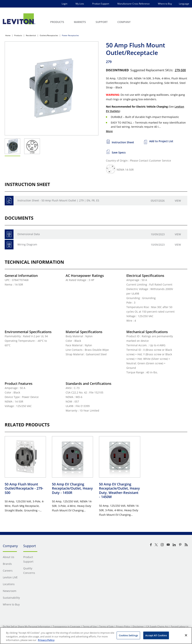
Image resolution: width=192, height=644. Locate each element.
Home (8, 35)
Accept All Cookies (156, 635)
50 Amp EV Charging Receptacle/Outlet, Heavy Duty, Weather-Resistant (119, 491)
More (109, 131)
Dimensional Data (29, 234)
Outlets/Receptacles (49, 35)
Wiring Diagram (27, 244)
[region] (96, 636)
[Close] (186, 635)
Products (18, 35)
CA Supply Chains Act (157, 626)
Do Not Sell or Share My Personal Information (27, 626)
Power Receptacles (70, 35)
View (178, 201)
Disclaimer (138, 626)
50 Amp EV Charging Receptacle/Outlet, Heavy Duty (72, 488)
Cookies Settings (128, 635)
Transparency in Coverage (66, 626)
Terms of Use (90, 626)
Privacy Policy (123, 626)
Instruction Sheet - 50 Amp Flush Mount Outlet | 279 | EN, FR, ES (58, 200)
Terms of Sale (106, 626)
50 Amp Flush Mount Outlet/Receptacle (24, 488)
